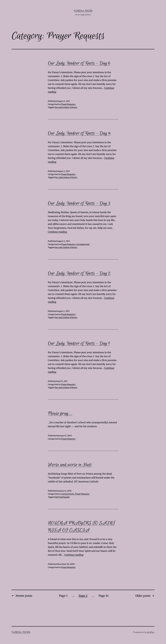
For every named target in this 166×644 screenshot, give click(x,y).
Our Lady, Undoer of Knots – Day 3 (79, 203)
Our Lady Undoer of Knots (66, 107)
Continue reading (57, 232)
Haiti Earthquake (62, 497)
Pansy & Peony (83, 11)
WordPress (150, 632)
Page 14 (104, 596)
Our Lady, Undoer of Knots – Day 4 (79, 133)
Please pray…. (60, 413)
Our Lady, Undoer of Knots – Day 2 (79, 273)
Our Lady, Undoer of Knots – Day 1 (79, 343)
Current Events (68, 494)
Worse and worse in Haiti (70, 465)
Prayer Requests (68, 104)
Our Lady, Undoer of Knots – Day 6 (79, 63)
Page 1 (63, 596)
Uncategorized (83, 244)
